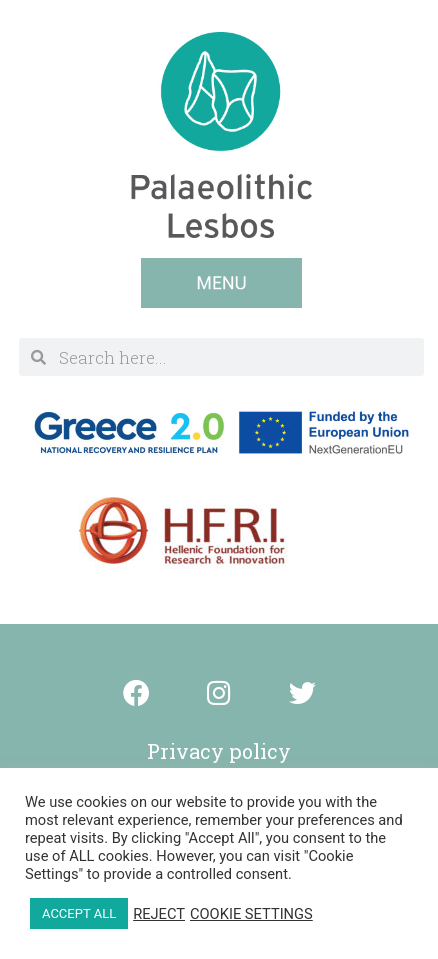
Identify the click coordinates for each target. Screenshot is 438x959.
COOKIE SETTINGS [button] (251, 914)
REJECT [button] (159, 914)
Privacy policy (219, 751)
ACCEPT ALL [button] (79, 913)
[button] (221, 283)
